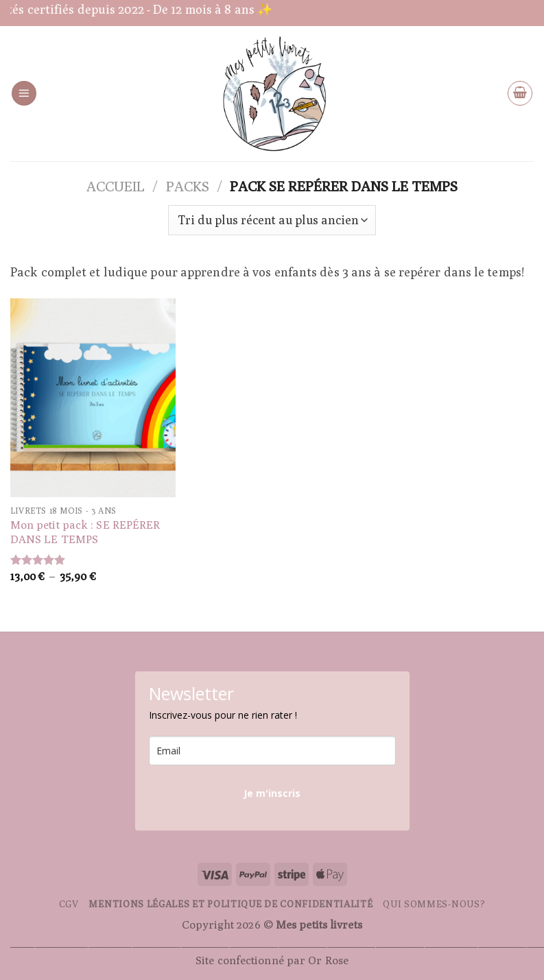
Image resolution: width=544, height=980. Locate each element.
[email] (272, 751)
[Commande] (272, 220)
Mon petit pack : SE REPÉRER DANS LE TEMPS (85, 532)
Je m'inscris (272, 793)
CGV (69, 904)
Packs (188, 186)
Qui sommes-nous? (434, 904)
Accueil (116, 186)
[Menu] (24, 94)
